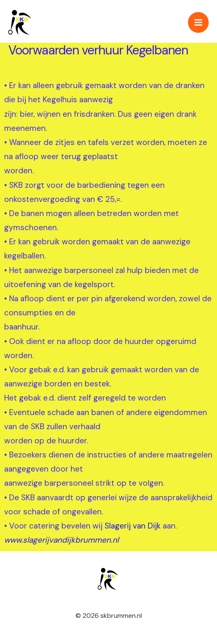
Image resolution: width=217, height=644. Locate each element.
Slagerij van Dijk (133, 526)
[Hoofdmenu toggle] (199, 23)
